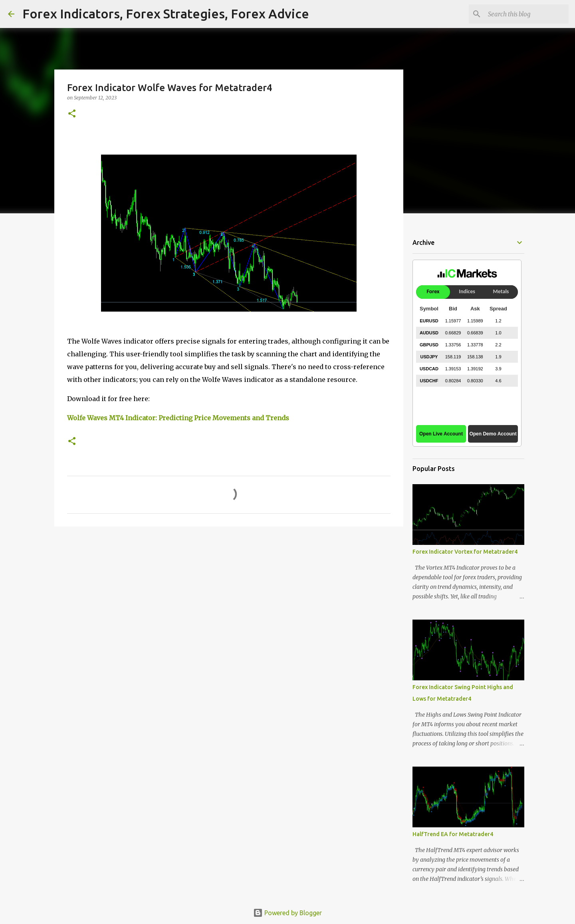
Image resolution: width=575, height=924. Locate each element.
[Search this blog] (527, 14)
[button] (72, 114)
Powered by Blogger (287, 913)
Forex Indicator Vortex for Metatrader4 (465, 552)
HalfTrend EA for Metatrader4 (453, 834)
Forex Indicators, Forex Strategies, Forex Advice (166, 14)
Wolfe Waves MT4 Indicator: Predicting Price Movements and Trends (178, 418)
